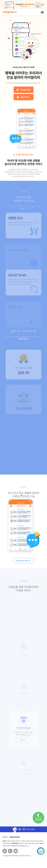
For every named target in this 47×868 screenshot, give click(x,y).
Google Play (24, 90)
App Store (23, 97)
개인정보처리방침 (14, 837)
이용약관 (5, 837)
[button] (21, 495)
